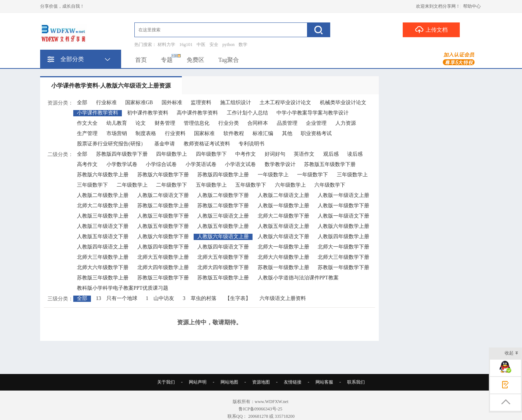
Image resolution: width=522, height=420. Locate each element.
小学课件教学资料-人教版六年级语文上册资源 (111, 86)
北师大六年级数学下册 (103, 267)
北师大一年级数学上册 (283, 247)
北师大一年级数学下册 (343, 247)
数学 (243, 45)
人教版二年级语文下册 (163, 195)
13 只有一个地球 (117, 298)
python (228, 45)
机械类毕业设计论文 (343, 103)
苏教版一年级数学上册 (283, 267)
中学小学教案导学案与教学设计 (313, 113)
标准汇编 (263, 133)
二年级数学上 (132, 185)
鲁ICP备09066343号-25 (261, 409)
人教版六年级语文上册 (223, 237)
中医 (201, 45)
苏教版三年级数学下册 (163, 278)
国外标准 (172, 103)
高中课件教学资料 (197, 113)
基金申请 (165, 144)
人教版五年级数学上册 (223, 226)
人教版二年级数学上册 (103, 195)
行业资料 (175, 133)
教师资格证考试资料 (207, 144)
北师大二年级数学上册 (103, 206)
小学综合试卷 (161, 164)
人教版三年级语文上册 (223, 216)
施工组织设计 (236, 103)
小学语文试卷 (240, 164)
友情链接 (293, 382)
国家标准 (204, 133)
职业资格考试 (316, 133)
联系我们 (356, 382)
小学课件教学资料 (98, 113)
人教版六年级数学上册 (343, 226)
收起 (512, 354)
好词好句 (275, 154)
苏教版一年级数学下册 (343, 267)
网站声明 (198, 382)
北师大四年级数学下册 (223, 267)
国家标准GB (139, 103)
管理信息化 (197, 123)
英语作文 (304, 154)
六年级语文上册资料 (283, 298)
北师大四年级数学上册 (163, 267)
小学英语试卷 (201, 164)
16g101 (186, 45)
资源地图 (261, 382)
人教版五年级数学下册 (163, 226)
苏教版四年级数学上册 (223, 175)
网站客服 (324, 382)
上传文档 (431, 29)
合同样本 (258, 123)
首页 (141, 60)
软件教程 (234, 133)
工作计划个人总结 (247, 113)
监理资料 (201, 103)
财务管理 (165, 123)
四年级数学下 (211, 154)
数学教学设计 (280, 164)
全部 (82, 103)
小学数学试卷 (122, 164)
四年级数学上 (172, 154)
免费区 (195, 60)
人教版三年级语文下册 (103, 226)
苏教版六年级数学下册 (163, 175)
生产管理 (87, 133)
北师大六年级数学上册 (283, 257)
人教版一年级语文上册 (343, 195)
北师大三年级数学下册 (343, 257)
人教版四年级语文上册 (103, 247)
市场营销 (117, 133)
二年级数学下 (172, 185)
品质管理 (287, 123)
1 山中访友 (160, 298)
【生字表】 (238, 298)
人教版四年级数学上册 (343, 237)
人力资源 (346, 123)
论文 (141, 123)
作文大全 (87, 123)
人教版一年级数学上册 (283, 206)
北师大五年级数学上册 (163, 257)
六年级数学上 (290, 185)
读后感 (355, 154)
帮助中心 (472, 6)
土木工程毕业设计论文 (285, 103)
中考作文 (246, 154)
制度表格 (146, 133)
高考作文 (87, 164)
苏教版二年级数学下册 (223, 206)
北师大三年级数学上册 (103, 257)
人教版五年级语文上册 (283, 226)
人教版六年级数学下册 (163, 237)
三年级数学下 (92, 185)
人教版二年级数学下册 (223, 195)
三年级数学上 (352, 175)
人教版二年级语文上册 (283, 195)
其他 (287, 133)
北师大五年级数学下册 (223, 257)
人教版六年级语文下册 (283, 237)
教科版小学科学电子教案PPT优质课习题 (123, 288)
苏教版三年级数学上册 (103, 278)
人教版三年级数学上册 (103, 216)
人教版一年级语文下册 (343, 216)
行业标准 (106, 103)
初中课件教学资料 (148, 113)
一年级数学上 (273, 175)
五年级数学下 (251, 185)
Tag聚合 (229, 60)
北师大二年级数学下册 (283, 216)
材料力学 (166, 45)
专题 (167, 60)
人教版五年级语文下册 (103, 237)
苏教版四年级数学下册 (122, 154)
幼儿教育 (117, 123)
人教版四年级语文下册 (223, 247)
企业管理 (316, 123)
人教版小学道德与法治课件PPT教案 (298, 278)
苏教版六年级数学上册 (103, 175)
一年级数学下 (313, 175)
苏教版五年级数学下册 (330, 164)
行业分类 (229, 123)
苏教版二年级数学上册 (163, 206)
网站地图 (229, 382)
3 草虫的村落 (200, 298)
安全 (214, 45)
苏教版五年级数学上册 (223, 278)
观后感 (331, 154)
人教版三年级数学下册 (163, 216)
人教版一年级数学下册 (343, 206)
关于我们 (166, 382)
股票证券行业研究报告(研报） (111, 144)
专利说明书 (251, 144)
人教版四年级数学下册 (163, 247)
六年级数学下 (330, 185)
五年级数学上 (211, 185)
